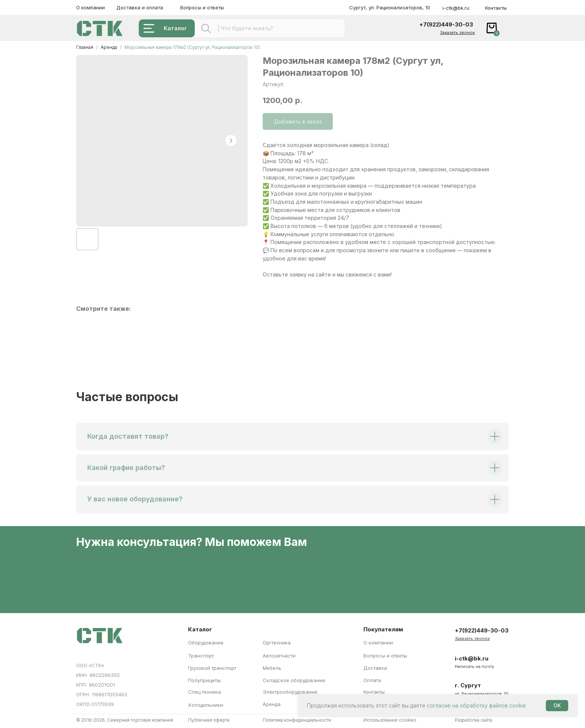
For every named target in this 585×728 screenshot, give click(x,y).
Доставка (375, 668)
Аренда (110, 47)
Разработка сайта (473, 720)
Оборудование (206, 643)
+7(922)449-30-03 (446, 24)
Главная (85, 47)
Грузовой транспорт (212, 668)
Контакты (496, 8)
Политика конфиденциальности (297, 720)
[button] (457, 32)
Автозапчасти (279, 656)
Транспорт (201, 656)
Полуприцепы (204, 680)
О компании (90, 7)
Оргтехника (277, 643)
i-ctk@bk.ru (456, 8)
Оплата (372, 680)
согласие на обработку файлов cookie (476, 705)
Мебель (272, 668)
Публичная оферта (209, 720)
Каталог (175, 28)
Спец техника (204, 692)
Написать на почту (474, 666)
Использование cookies (390, 720)
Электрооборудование (290, 692)
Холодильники (206, 705)
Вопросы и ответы (202, 7)
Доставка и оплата (140, 7)
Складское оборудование (294, 680)
